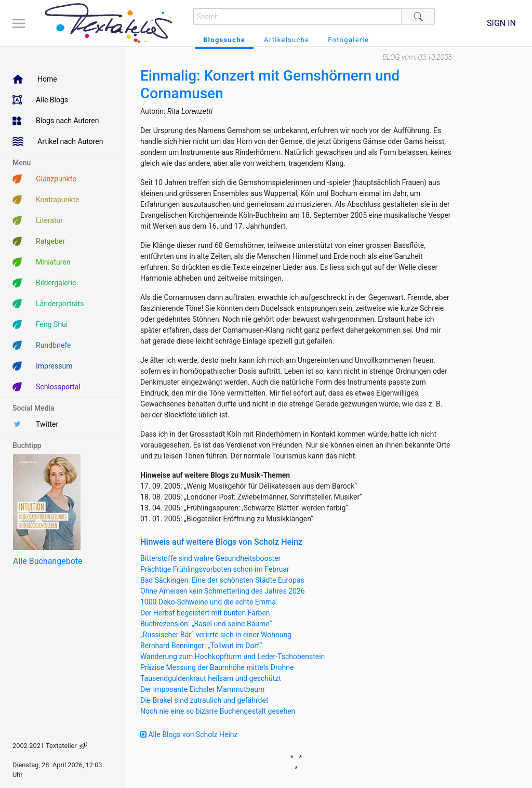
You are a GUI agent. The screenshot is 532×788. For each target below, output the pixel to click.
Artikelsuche (287, 40)
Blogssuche (224, 40)
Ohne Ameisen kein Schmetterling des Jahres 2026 (223, 591)
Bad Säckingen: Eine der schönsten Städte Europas (222, 580)
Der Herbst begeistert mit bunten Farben (205, 613)
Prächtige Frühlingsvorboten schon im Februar (215, 569)
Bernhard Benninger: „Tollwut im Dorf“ (201, 646)
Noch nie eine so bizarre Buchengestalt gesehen (218, 711)
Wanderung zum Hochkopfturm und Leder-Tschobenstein (232, 656)
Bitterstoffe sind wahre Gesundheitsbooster (210, 558)
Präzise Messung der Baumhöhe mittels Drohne (217, 667)
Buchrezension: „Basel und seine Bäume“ (206, 624)
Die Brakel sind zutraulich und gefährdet (204, 700)
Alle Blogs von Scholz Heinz (189, 734)
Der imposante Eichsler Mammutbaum (202, 689)
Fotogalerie (348, 40)
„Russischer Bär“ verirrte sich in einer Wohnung (216, 635)
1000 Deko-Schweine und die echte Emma (208, 602)
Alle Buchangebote (48, 561)
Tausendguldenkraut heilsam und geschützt (211, 678)
